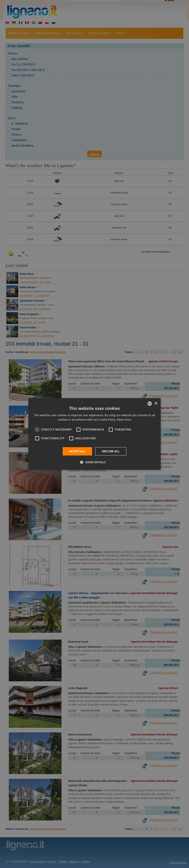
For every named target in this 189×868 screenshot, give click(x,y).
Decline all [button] (111, 451)
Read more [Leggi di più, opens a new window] (124, 420)
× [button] (156, 403)
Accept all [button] (77, 451)
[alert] (94, 434)
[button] (94, 462)
